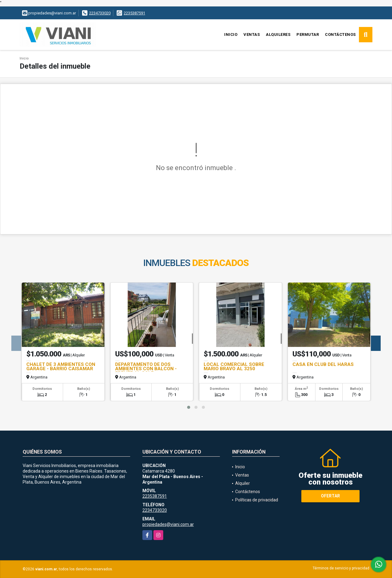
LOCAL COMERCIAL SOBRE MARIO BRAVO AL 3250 (234, 367)
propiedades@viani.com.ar (168, 524)
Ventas (252, 34)
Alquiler (243, 483)
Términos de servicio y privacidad (341, 568)
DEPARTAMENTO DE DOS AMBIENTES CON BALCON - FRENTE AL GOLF (146, 369)
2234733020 (100, 13)
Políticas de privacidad (257, 500)
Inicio (231, 34)
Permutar (308, 34)
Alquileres (278, 34)
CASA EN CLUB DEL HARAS (323, 364)
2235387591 (134, 13)
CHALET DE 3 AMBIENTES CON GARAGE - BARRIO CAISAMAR (61, 367)
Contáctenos (340, 34)
